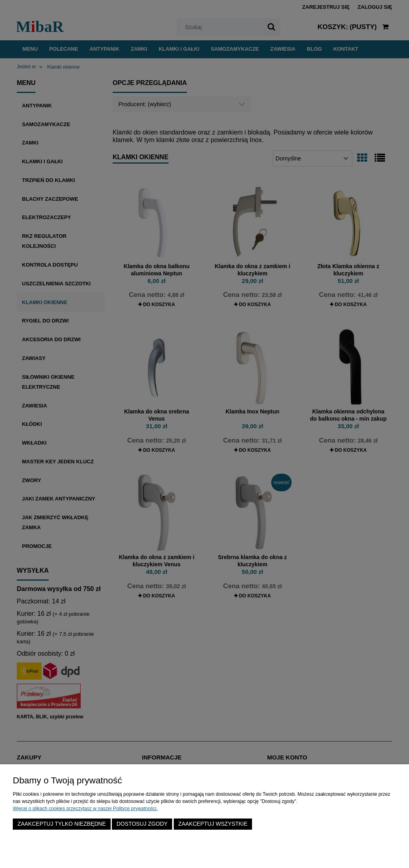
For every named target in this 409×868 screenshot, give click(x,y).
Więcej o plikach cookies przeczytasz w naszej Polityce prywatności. (85, 809)
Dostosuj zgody (142, 824)
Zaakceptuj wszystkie (213, 824)
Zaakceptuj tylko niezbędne (62, 824)
